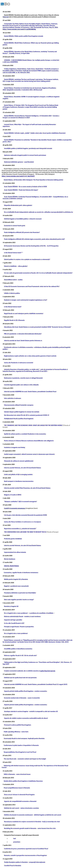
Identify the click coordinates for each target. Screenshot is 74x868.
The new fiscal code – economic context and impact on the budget (25, 759)
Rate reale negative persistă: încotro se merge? (19, 600)
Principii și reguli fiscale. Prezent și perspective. (19, 627)
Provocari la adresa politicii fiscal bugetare (17, 725)
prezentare (17, 842)
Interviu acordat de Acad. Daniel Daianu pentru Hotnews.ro (23, 341)
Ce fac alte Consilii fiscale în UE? (14, 623)
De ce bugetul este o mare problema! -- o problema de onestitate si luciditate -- (29, 613)
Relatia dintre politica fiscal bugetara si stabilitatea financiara (23, 781)
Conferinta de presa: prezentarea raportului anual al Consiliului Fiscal (26, 849)
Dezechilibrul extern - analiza (13, 280)
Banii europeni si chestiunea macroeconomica (19, 481)
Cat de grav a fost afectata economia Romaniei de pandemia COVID (25, 515)
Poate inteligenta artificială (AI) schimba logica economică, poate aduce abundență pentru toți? (34, 239)
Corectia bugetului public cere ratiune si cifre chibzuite (21, 385)
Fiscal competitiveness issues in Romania (17, 788)
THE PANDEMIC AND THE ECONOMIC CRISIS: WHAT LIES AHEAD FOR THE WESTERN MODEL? (33, 425)
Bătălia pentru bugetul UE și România (16, 579)
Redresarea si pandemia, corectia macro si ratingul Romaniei (23, 378)
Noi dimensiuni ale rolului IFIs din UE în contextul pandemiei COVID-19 (27, 415)
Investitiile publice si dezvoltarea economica (18, 649)
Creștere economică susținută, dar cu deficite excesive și (30, 671)
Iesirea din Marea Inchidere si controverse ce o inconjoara (22, 522)
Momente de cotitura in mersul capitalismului (19, 461)
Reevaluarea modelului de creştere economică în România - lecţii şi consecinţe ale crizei (32, 822)
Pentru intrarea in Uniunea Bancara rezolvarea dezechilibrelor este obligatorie (29, 441)
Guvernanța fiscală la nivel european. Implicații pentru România (24, 738)
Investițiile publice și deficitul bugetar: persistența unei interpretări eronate (28, 148)
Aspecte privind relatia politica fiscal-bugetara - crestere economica (25, 691)
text (14, 838)
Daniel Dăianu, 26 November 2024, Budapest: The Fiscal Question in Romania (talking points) (32, 180)
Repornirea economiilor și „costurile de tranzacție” (20, 529)
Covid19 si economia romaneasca (15, 508)
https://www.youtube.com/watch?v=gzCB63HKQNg (19, 29)
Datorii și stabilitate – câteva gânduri (16, 266)
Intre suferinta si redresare (13, 398)
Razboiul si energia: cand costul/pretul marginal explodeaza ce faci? (26, 300)
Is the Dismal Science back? (13, 307)
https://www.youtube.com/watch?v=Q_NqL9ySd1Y (18, 176)
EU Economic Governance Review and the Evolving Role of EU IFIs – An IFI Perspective (31, 246)
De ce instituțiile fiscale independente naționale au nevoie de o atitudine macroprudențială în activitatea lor (38, 212)
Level (22, 662)
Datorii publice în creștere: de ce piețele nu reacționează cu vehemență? (27, 259)
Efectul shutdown (10, 559)
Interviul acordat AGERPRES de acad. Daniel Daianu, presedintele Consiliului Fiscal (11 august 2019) (36, 684)
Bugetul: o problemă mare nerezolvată (16, 586)
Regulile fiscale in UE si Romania (14, 320)
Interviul (6, 17)
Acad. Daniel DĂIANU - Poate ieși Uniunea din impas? (21, 190)
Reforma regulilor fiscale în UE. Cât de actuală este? (20, 655)
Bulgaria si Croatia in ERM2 (13, 495)
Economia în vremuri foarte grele (15, 226)
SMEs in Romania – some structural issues (17, 774)
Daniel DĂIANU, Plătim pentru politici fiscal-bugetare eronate (24, 36)
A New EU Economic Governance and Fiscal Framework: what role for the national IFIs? (32, 286)
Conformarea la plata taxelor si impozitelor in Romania (21, 745)
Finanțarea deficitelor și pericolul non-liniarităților (20, 593)
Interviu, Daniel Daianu (11, 566)
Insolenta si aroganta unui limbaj (14, 447)
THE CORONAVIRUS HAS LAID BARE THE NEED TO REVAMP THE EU (25, 532)
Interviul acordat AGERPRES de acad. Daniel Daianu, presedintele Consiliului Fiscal (30, 392)
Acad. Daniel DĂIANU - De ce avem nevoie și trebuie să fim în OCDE (25, 187)
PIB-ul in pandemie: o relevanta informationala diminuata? (23, 334)
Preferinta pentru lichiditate (13, 539)
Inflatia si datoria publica (12, 293)
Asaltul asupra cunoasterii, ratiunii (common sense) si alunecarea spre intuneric (29, 454)
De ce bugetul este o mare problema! (16, 633)
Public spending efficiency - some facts (16, 732)
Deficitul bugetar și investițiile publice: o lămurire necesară (23, 219)
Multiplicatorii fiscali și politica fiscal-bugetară (19, 419)
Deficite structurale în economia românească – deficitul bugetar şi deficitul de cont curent (33, 815)
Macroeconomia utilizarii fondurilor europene (19, 405)
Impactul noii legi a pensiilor (13, 620)
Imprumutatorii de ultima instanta (15, 552)
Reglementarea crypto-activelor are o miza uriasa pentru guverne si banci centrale (30, 356)
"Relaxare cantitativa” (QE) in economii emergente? (20, 502)
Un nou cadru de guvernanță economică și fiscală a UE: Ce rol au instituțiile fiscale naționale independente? (38, 273)
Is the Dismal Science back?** (13, 253)
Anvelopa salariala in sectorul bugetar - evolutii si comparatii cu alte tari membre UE (31, 711)
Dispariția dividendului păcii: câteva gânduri (18, 205)
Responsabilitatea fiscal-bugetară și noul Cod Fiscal (20, 752)
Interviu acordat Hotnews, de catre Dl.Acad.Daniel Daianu (22, 468)
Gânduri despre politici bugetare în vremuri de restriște (22, 412)
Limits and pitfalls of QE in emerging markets (18, 474)
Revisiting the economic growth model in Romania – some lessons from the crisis (30, 828)
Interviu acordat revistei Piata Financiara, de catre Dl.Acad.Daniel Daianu (27, 488)
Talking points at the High (12, 662)
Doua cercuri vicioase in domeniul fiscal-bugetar (19, 795)
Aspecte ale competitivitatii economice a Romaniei (20, 801)
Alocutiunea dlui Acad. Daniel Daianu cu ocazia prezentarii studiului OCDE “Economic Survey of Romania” (38, 327)
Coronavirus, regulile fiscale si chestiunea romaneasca (21, 573)
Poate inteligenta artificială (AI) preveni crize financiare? (22, 232)
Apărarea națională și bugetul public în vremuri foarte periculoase (25, 155)
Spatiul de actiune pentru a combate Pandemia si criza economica (25, 434)
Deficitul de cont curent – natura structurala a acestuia (21, 808)
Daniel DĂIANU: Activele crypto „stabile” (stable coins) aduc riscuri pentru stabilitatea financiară (35, 133)
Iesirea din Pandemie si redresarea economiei (19, 363)
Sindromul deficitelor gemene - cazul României (19, 162)
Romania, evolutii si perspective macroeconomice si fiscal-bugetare (25, 855)
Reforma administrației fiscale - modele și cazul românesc (22, 616)
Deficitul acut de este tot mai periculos (20, 678)
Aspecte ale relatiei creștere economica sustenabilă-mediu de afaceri (26, 718)
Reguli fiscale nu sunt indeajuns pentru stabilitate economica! (24, 313)
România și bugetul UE (11, 606)
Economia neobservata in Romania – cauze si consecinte (22, 698)
